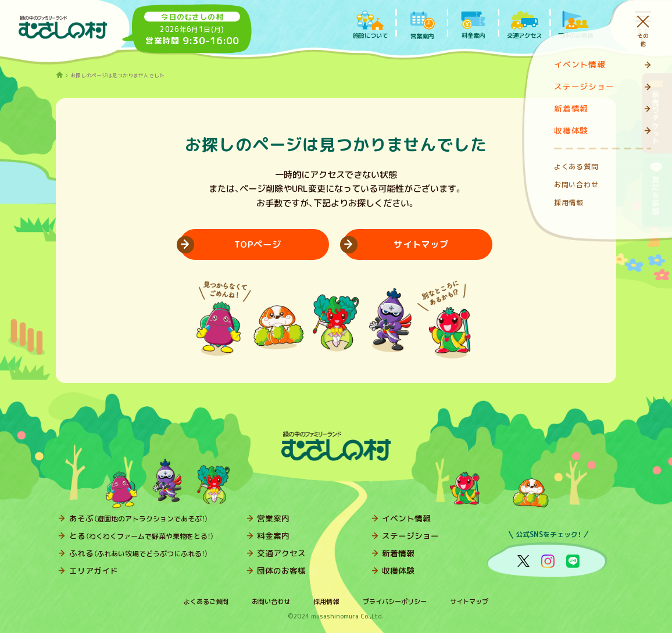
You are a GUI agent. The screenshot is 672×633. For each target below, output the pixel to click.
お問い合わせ (271, 602)
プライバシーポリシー (395, 602)
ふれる (139, 553)
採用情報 (326, 602)
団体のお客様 (281, 571)
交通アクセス (281, 553)
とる (142, 536)
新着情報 (398, 553)
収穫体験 (398, 571)
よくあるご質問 (206, 602)
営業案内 (273, 518)
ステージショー (410, 536)
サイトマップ (469, 602)
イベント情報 (406, 518)
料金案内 (273, 536)
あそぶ (139, 518)
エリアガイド (94, 571)
